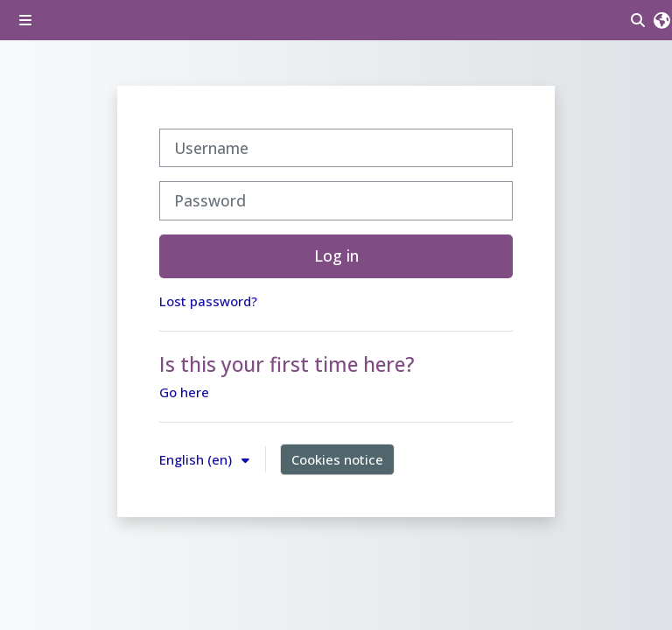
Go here (184, 392)
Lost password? (208, 301)
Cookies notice (337, 459)
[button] (662, 20)
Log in (336, 255)
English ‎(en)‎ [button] (197, 459)
